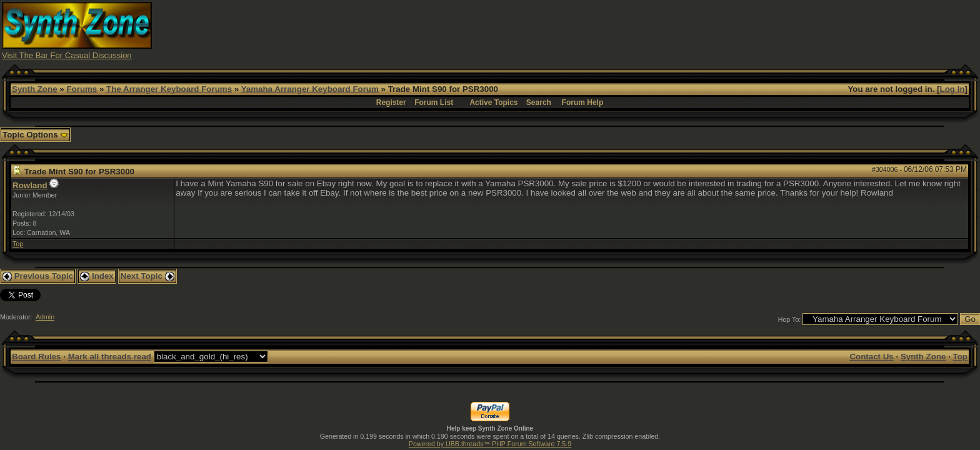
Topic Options (35, 135)
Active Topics (493, 102)
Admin (45, 317)
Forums (82, 89)
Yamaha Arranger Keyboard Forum (310, 89)
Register (391, 102)
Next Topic (147, 276)
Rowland (30, 185)
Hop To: (790, 319)
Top (18, 244)
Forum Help (583, 102)
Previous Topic (38, 276)
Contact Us (871, 357)
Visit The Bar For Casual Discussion (67, 55)
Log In (952, 89)
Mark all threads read (110, 357)
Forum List (434, 102)
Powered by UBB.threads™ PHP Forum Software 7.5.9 (490, 444)
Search (539, 102)
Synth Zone (35, 89)
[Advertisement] (735, 30)
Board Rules (37, 357)
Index (97, 276)
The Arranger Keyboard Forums (169, 89)
